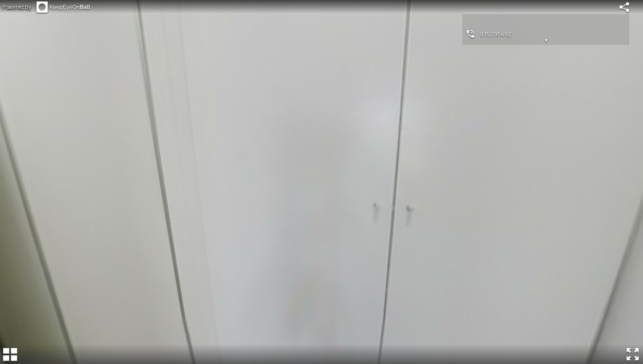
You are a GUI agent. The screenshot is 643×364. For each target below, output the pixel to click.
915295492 (496, 34)
